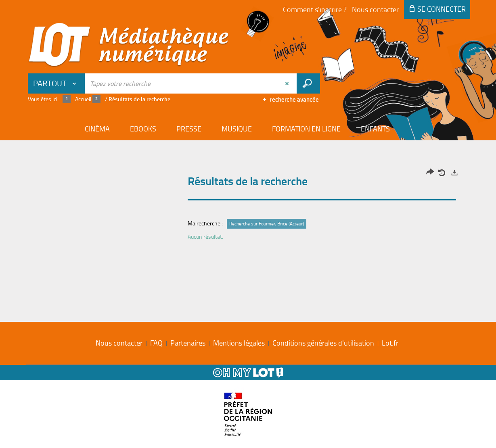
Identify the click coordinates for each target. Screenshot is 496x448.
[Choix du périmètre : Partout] (57, 83)
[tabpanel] (248, 207)
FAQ (156, 343)
